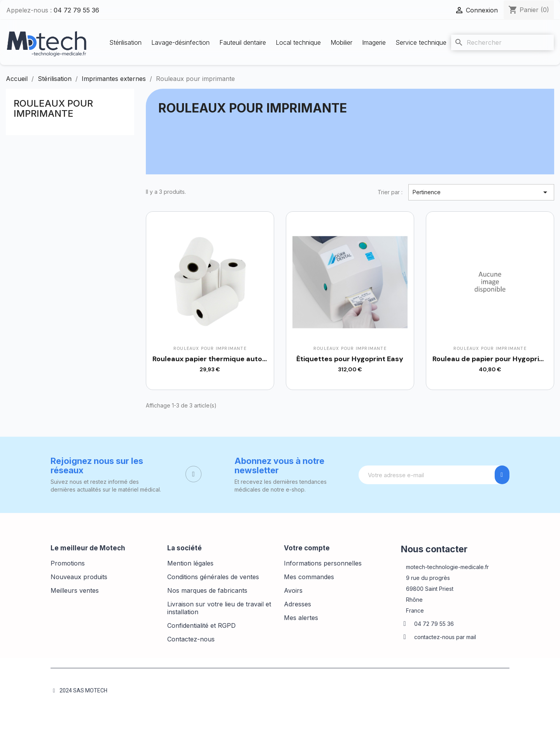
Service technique (421, 42)
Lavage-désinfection (180, 42)
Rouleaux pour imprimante (53, 108)
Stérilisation (125, 42)
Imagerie (374, 42)
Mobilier (341, 42)
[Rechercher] (502, 42)
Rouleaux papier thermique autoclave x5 (221, 359)
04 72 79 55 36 (76, 10)
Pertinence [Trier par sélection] (481, 192)
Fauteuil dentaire (243, 42)
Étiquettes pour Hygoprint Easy (350, 359)
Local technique (298, 42)
